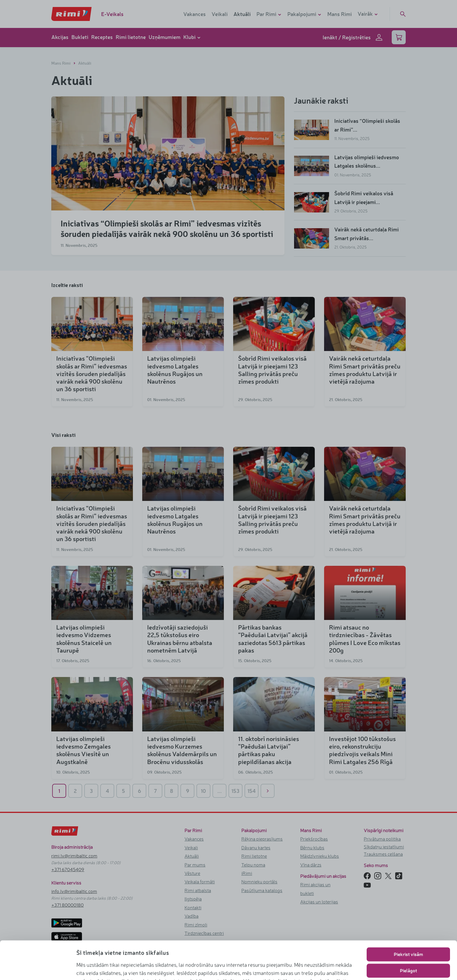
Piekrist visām (408, 916)
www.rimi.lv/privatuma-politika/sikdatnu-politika (133, 967)
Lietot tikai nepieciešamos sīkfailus (408, 949)
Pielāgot (408, 932)
